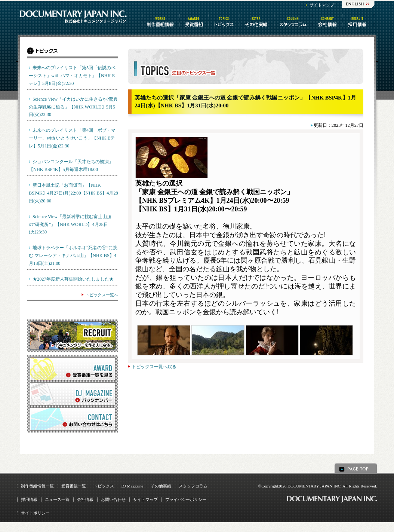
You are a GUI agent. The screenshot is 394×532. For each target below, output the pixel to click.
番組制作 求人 (359, 22)
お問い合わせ (113, 499)
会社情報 (328, 22)
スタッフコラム (294, 22)
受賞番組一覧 (74, 486)
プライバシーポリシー (186, 499)
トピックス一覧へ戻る (154, 367)
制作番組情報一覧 (37, 486)
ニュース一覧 (57, 499)
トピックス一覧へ (102, 295)
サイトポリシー (35, 513)
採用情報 (29, 499)
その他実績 (161, 486)
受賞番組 (195, 22)
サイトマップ (322, 5)
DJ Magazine (133, 486)
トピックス (225, 22)
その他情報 (258, 22)
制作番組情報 (161, 22)
